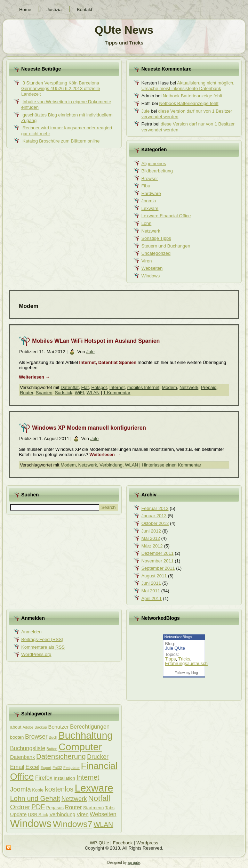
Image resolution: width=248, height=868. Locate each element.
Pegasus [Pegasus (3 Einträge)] (55, 808)
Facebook (123, 843)
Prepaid (209, 387)
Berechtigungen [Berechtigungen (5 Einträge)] (90, 727)
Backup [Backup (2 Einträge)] (41, 727)
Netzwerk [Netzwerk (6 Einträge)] (74, 799)
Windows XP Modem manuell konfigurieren (89, 428)
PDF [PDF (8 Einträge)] (38, 807)
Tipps (170, 659)
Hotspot (99, 387)
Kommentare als (43, 647)
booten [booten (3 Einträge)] (17, 737)
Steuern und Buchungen (166, 246)
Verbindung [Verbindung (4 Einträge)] (62, 814)
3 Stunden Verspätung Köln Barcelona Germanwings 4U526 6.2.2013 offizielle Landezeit (61, 89)
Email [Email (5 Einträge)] (17, 767)
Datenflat (70, 387)
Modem (169, 387)
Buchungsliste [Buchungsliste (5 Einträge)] (28, 748)
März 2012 (152, 546)
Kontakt (85, 10)
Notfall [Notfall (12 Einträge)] (99, 798)
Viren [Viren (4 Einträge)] (82, 814)
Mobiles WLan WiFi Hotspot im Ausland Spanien (96, 341)
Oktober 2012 (155, 523)
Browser (150, 179)
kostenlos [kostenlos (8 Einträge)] (59, 789)
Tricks (184, 659)
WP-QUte (99, 843)
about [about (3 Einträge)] (16, 727)
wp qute (134, 863)
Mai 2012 (150, 538)
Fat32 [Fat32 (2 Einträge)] (57, 768)
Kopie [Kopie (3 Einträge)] (38, 790)
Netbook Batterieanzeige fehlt (193, 96)
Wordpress (147, 843)
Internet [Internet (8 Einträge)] (88, 777)
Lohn (146, 223)
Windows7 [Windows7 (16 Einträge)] (73, 824)
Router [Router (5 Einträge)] (74, 807)
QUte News (124, 30)
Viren (146, 261)
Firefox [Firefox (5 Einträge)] (44, 778)
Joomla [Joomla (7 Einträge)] (21, 789)
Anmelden (31, 632)
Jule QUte (175, 648)
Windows (150, 276)
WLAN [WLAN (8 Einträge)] (103, 825)
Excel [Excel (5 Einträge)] (32, 767)
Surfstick (64, 393)
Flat (85, 387)
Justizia (54, 10)
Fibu (146, 186)
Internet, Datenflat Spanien (108, 362)
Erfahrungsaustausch (186, 663)
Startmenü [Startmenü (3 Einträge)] (93, 808)
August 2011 (154, 576)
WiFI (79, 393)
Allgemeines (154, 164)
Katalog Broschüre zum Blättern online (61, 141)
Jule (145, 111)
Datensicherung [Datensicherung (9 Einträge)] (61, 756)
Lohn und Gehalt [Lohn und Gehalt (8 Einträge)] (35, 798)
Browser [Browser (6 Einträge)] (36, 737)
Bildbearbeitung (157, 171)
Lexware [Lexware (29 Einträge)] (94, 788)
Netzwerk (151, 231)
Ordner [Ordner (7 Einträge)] (20, 807)
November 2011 (157, 561)
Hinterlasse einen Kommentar (171, 465)
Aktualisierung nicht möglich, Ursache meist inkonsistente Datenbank (188, 86)
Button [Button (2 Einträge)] (52, 749)
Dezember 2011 (157, 553)
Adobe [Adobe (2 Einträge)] (28, 727)
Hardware (151, 193)
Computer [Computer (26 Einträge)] (80, 747)
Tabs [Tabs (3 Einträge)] (110, 808)
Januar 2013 (154, 516)
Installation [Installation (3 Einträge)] (64, 778)
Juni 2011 (151, 583)
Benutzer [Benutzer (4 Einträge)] (59, 727)
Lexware (150, 208)
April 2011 (151, 598)
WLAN (93, 393)
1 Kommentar (117, 393)
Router (26, 393)
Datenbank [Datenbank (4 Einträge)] (22, 757)
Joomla (149, 201)
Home (25, 10)
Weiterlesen (34, 377)
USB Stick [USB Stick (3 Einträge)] (38, 815)
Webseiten (152, 268)
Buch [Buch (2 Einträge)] (53, 737)
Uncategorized (156, 253)
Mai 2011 (150, 591)
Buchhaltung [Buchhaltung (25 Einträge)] (86, 735)
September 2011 (158, 568)
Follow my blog (186, 673)
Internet (117, 387)
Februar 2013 (155, 508)
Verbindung (111, 465)
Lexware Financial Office (166, 216)
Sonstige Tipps (156, 238)
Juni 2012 (151, 531)
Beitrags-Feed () (42, 639)
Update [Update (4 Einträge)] (18, 814)
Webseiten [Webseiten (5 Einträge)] (103, 814)
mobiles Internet (143, 387)
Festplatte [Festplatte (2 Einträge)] (71, 768)
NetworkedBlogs (178, 637)
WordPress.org (36, 654)
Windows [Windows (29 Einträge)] (31, 823)
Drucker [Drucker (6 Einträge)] (98, 757)
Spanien (44, 393)
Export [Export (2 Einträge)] (46, 768)
